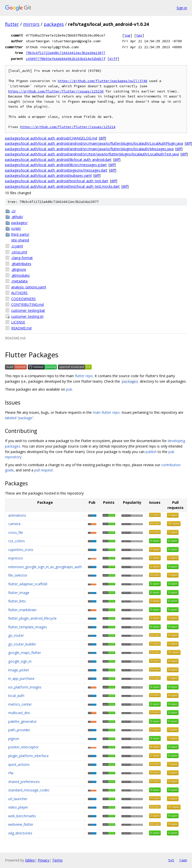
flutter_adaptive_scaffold (28, 584)
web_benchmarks (22, 816)
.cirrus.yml (19, 252)
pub (69, 389)
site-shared (20, 240)
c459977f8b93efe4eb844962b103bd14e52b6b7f (66, 59)
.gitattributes (21, 264)
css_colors (17, 541)
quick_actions (19, 764)
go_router (16, 635)
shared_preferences (24, 782)
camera (14, 524)
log (127, 35)
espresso (16, 558)
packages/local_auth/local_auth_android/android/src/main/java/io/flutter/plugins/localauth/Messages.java (89, 149)
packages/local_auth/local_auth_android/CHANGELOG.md (51, 138)
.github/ (17, 217)
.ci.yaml (17, 246)
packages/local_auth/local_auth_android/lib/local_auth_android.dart (58, 160)
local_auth (16, 696)
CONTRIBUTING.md (27, 304)
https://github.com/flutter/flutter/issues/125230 (56, 91)
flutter (12, 24)
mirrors (31, 24)
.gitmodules (20, 275)
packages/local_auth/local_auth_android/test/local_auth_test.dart (57, 181)
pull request (44, 470)
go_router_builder (22, 644)
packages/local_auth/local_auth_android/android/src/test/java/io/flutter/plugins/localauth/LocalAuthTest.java (92, 154)
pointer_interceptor (23, 747)
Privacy (43, 860)
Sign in (182, 8)
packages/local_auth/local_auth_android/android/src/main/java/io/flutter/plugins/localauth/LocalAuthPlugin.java (94, 143)
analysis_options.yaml (29, 287)
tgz (139, 35)
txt (171, 860)
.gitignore (19, 269)
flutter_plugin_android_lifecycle (32, 618)
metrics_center (20, 704)
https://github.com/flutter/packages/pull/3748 (103, 81)
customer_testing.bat (28, 310)
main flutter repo (106, 412)
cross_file (16, 532)
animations (17, 515)
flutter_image (19, 593)
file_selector (18, 575)
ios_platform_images (25, 687)
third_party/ (20, 234)
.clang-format (22, 258)
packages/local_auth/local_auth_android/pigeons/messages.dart (56, 170)
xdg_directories (20, 833)
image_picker (19, 670)
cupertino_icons (21, 550)
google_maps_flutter (25, 653)
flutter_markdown (22, 610)
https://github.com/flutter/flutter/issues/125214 (68, 127)
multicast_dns (19, 713)
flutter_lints (17, 601)
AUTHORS (19, 293)
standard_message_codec (29, 790)
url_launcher (18, 799)
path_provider (19, 730)
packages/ (19, 223)
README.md (21, 328)
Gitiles (30, 860)
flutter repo (84, 376)
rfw (11, 773)
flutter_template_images (28, 627)
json (183, 860)
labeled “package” (19, 418)
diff (113, 59)
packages (54, 24)
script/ (16, 228)
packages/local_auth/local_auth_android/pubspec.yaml (48, 175)
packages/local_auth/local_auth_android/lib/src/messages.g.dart (56, 165)
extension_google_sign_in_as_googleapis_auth (45, 567)
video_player (18, 807)
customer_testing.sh (27, 316)
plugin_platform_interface (28, 756)
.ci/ (13, 211)
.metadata (19, 281)
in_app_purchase (21, 678)
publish (151, 452)
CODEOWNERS (23, 299)
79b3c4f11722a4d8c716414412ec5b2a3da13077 (66, 53)
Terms (57, 860)
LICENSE (18, 322)
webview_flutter (21, 824)
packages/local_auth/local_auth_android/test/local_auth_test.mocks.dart (62, 186)
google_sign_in (20, 661)
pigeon (14, 739)
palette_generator (22, 721)
